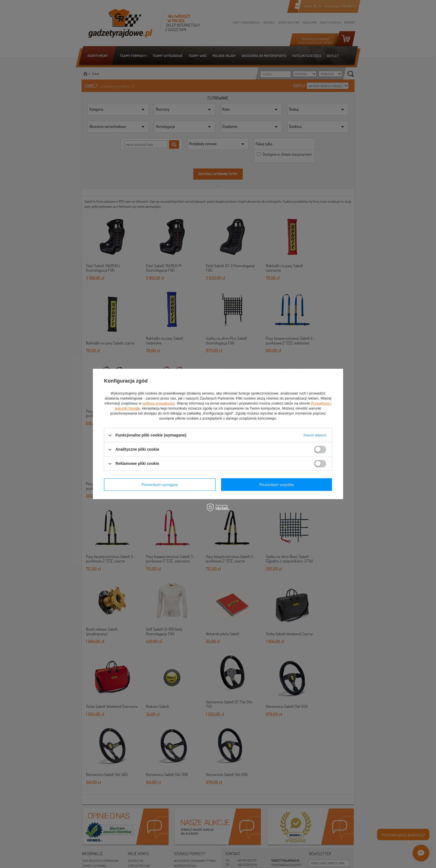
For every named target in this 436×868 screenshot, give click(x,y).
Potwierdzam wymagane (160, 484)
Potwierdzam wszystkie (277, 484)
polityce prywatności (158, 403)
